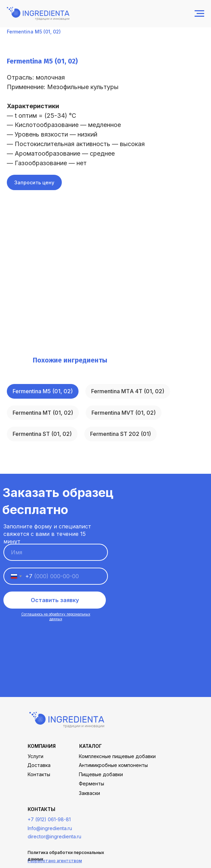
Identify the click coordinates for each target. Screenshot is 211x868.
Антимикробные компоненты (113, 765)
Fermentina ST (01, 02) (42, 434)
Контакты (39, 774)
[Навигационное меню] (199, 14)
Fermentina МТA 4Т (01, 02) (128, 391)
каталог (90, 746)
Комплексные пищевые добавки (117, 756)
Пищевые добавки (101, 774)
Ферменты (92, 784)
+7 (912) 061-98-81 (49, 819)
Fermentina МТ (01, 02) (43, 413)
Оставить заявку (55, 600)
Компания (42, 746)
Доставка (39, 765)
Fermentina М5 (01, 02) (43, 391)
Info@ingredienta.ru (50, 828)
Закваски (89, 793)
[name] (56, 552)
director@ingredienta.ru (54, 836)
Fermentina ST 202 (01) (121, 434)
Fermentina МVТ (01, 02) (124, 413)
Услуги (36, 756)
